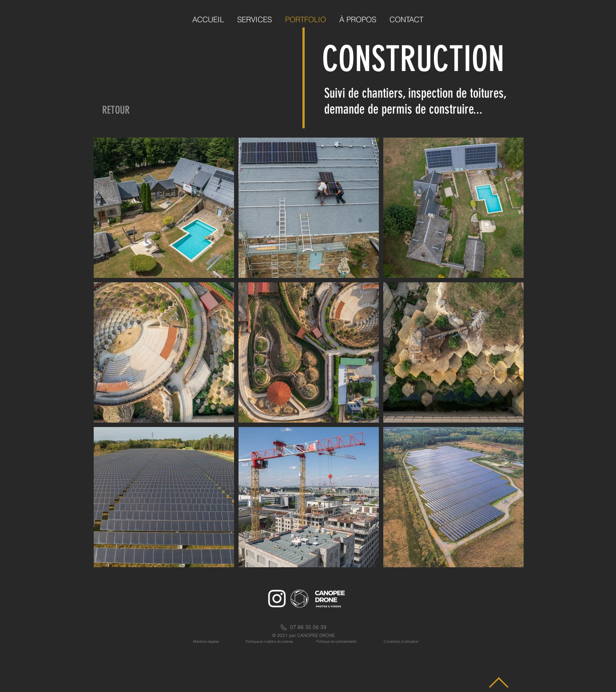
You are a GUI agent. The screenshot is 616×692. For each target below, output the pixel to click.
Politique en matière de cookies (270, 641)
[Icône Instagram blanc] (277, 599)
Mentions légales (206, 641)
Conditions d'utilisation (401, 641)
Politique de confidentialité (336, 641)
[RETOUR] (116, 111)
